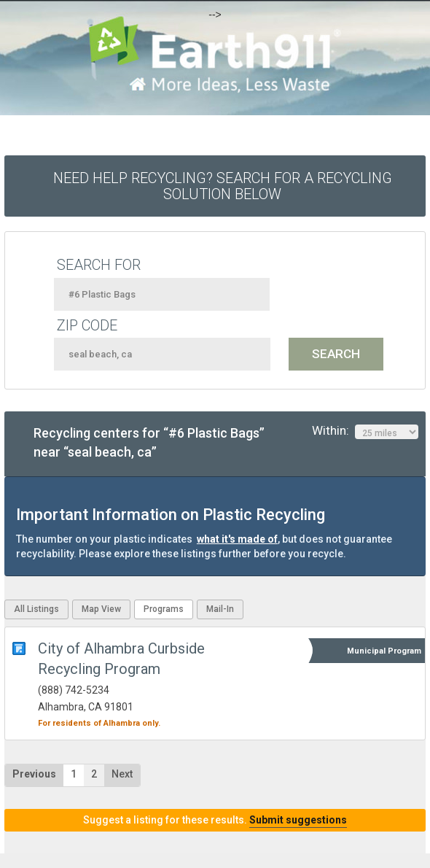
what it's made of (237, 539)
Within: (365, 431)
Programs (164, 609)
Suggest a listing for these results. (215, 820)
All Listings (36, 609)
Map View (101, 609)
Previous (34, 774)
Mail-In (220, 609)
